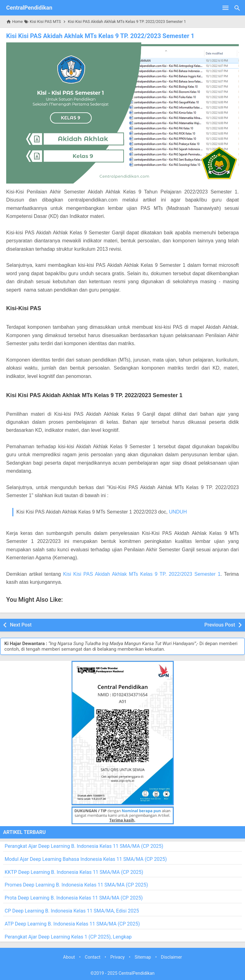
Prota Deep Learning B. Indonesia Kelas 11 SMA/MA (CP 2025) (74, 898)
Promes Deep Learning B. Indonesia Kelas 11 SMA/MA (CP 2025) (76, 885)
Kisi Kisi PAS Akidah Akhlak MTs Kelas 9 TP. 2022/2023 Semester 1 (100, 36)
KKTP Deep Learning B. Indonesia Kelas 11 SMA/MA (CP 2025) (74, 872)
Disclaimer (172, 957)
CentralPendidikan (29, 8)
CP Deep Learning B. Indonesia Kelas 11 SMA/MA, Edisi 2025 (72, 911)
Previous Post (220, 625)
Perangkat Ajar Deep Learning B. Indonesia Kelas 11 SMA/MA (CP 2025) (84, 846)
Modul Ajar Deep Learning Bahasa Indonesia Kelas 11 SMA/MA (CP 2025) (86, 859)
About (69, 957)
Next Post (21, 625)
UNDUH (178, 512)
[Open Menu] (225, 8)
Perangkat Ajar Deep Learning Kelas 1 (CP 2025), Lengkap (68, 937)
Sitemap (143, 957)
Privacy (118, 957)
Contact (93, 957)
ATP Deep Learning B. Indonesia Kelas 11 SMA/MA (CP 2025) (72, 924)
